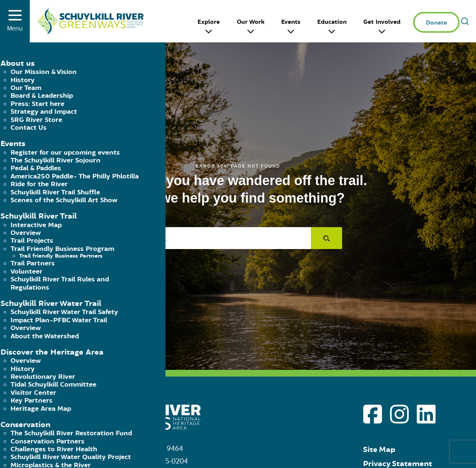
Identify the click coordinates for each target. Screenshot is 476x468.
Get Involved (382, 22)
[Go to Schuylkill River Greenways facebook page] (373, 414)
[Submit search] (327, 238)
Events (291, 22)
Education (332, 22)
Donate (436, 23)
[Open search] (465, 21)
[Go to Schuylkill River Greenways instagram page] (399, 414)
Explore (209, 22)
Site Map (379, 450)
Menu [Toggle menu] (15, 23)
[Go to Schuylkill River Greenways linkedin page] (426, 414)
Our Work (251, 22)
